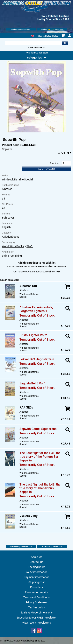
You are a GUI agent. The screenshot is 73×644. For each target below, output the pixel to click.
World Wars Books (13, 246)
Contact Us (36, 562)
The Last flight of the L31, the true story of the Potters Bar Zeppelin (40, 457)
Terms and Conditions (36, 597)
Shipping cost (37, 582)
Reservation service (37, 592)
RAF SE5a (26, 407)
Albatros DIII (28, 286)
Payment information (37, 577)
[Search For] (34, 43)
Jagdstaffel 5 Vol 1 (33, 383)
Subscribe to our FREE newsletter (36, 618)
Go (65, 43)
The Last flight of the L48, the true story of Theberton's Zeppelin (40, 488)
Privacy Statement (37, 602)
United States (52, 36)
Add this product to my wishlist (37, 263)
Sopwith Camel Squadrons (38, 429)
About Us (36, 557)
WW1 (30, 246)
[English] (32, 35)
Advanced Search (37, 48)
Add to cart (47, 169)
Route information (36, 572)
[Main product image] (37, 132)
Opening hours (36, 567)
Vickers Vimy (29, 516)
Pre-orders (36, 587)
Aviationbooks (11, 237)
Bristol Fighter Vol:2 (33, 335)
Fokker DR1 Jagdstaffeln (37, 359)
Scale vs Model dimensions (36, 612)
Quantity (54, 163)
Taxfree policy (36, 607)
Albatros (7, 189)
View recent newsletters (36, 623)
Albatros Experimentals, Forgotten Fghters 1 (36, 309)
